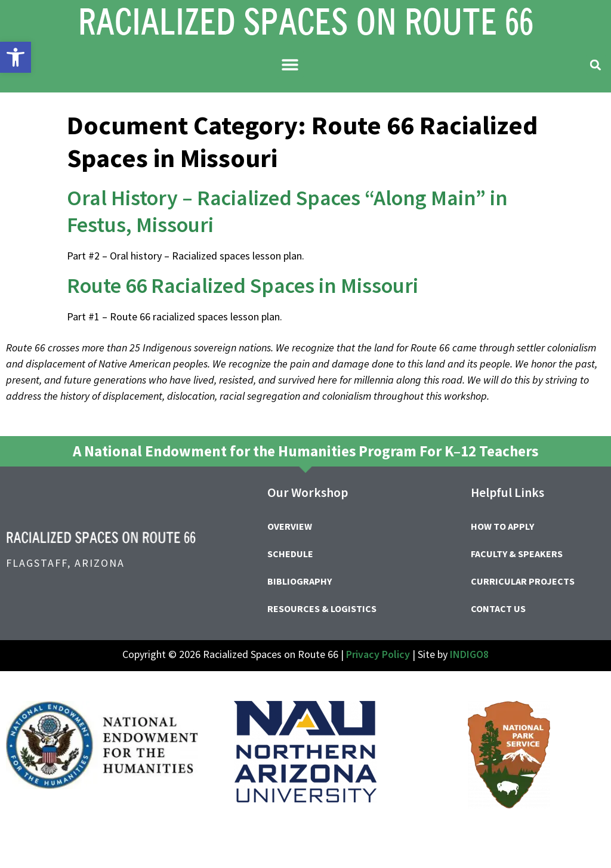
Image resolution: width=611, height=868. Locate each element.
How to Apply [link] (502, 526)
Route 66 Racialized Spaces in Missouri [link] (243, 285)
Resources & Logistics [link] (322, 608)
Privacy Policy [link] (378, 654)
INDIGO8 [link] (469, 654)
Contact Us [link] (498, 608)
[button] (290, 64)
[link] (16, 57)
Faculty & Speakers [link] (517, 554)
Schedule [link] (290, 554)
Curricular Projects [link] (523, 581)
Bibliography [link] (300, 581)
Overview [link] (290, 526)
